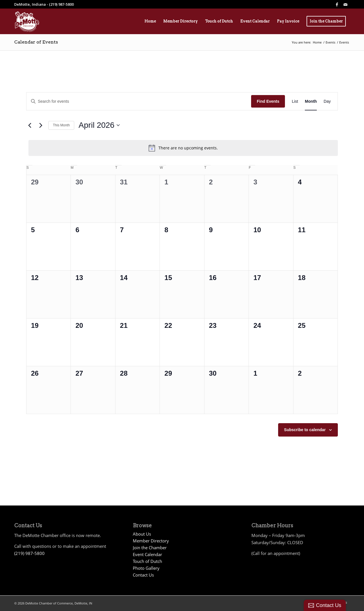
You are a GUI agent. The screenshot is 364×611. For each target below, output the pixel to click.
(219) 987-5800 (29, 553)
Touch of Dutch (147, 561)
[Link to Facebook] (337, 4)
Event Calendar (147, 554)
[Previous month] (30, 125)
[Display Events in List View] (295, 101)
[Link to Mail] (346, 4)
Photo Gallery (146, 568)
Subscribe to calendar (305, 430)
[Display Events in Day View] (327, 101)
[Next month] (41, 125)
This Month (61, 125)
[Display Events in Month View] (311, 101)
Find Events (268, 101)
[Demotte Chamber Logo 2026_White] (27, 21)
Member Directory (151, 541)
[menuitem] (150, 21)
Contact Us (143, 575)
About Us (142, 534)
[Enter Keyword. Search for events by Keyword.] (139, 101)
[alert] (183, 148)
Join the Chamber (150, 548)
